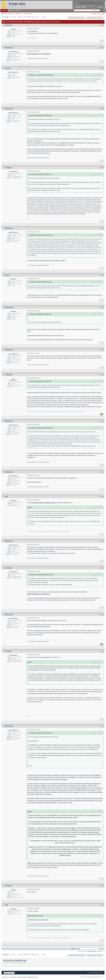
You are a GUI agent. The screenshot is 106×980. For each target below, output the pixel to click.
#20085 (102, 168)
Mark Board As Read (33, 977)
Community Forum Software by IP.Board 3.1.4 (92, 977)
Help (100, 7)
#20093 (102, 497)
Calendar (18, 10)
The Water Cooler (28, 14)
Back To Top (5, 977)
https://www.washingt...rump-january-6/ (39, 594)
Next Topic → (101, 951)
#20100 (102, 905)
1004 (25, 17)
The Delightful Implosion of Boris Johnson (43, 503)
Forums (4, 10)
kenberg (8, 168)
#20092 (102, 472)
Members (11, 10)
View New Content (96, 14)
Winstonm (9, 48)
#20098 (102, 726)
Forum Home (13, 977)
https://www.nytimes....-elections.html (38, 920)
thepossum (9, 307)
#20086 (102, 229)
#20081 (102, 25)
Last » (44, 17)
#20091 (102, 421)
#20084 (102, 109)
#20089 (102, 350)
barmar (8, 68)
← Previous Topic (81, 951)
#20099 (102, 886)
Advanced (104, 10)
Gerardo (8, 886)
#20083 (102, 69)
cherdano (9, 375)
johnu (7, 275)
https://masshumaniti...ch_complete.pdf (39, 54)
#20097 (102, 651)
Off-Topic (19, 14)
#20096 (102, 615)
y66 (6, 497)
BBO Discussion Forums (8, 14)
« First (13, 17)
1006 (33, 17)
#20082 (102, 48)
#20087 (102, 275)
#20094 (102, 541)
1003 (20, 17)
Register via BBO (81, 7)
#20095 (102, 568)
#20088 (102, 308)
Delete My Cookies (22, 977)
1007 (37, 17)
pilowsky (9, 25)
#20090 (102, 375)
